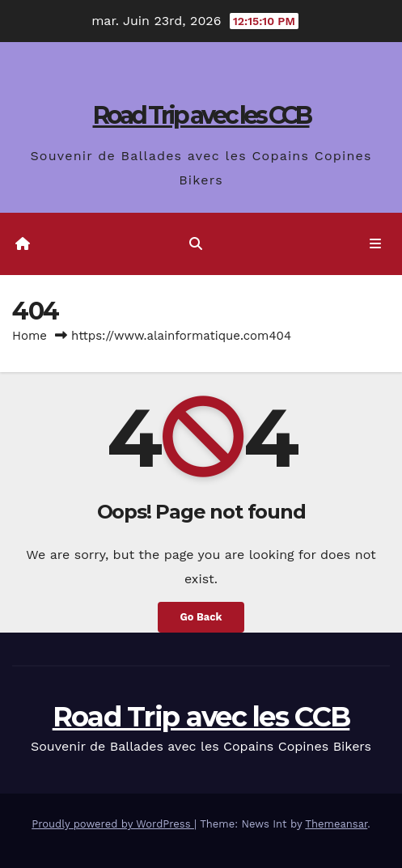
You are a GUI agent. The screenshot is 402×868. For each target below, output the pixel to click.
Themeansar (336, 824)
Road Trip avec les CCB (201, 115)
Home (30, 336)
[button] (196, 244)
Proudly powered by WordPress (113, 824)
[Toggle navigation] (376, 244)
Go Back (201, 617)
